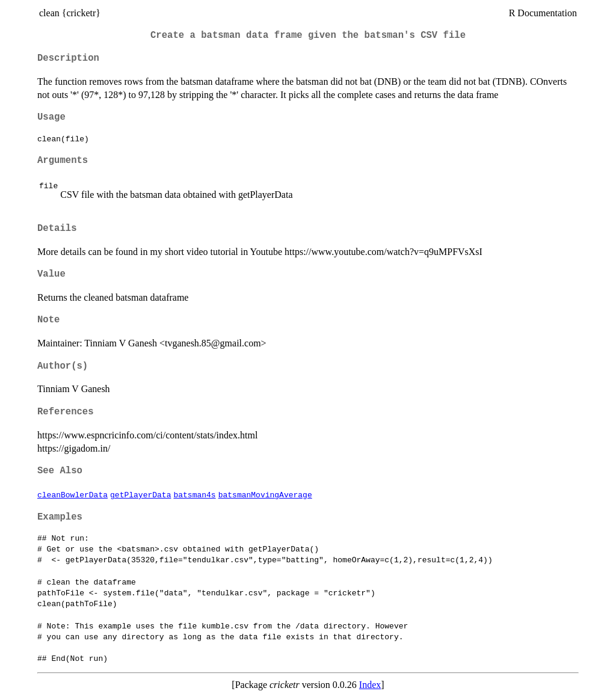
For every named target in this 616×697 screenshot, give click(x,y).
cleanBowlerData (72, 494)
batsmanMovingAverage (265, 494)
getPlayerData (140, 494)
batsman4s (194, 494)
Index (370, 685)
